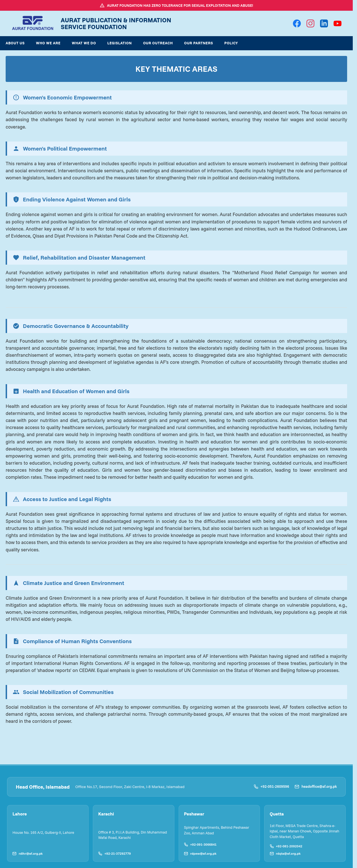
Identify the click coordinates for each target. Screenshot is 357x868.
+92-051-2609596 (271, 787)
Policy (231, 43)
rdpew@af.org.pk (199, 853)
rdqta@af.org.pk (284, 853)
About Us (15, 43)
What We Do (84, 43)
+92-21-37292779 (114, 853)
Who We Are (48, 43)
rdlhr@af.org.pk (27, 853)
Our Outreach (158, 43)
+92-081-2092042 (285, 845)
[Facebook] (297, 23)
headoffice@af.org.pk (316, 787)
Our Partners (199, 43)
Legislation (120, 43)
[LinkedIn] (324, 23)
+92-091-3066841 (200, 844)
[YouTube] (338, 23)
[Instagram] (310, 23)
